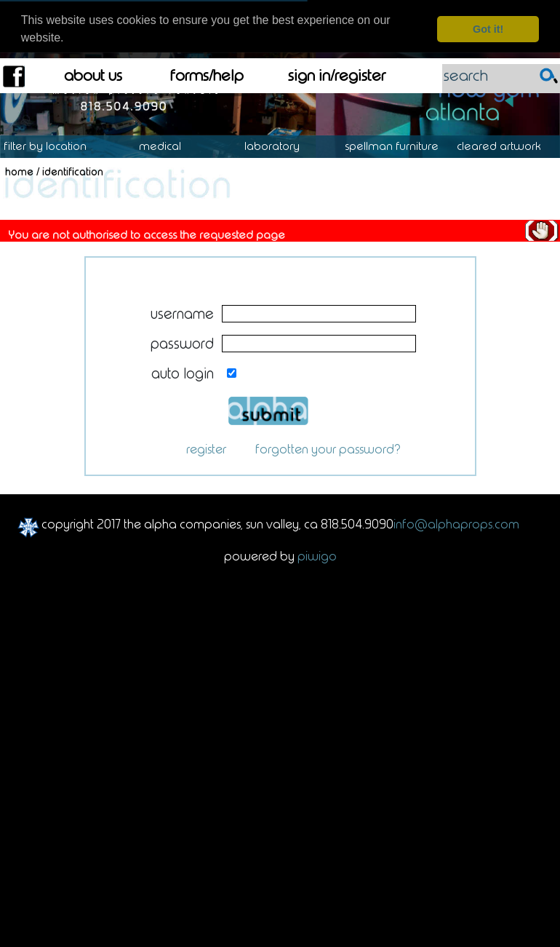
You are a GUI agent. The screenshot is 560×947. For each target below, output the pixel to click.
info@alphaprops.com (456, 516)
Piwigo (317, 548)
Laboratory (280, 139)
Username (182, 305)
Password (182, 336)
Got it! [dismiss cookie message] (488, 29)
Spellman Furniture (399, 139)
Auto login (183, 365)
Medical (168, 139)
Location (56, 139)
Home (19, 164)
